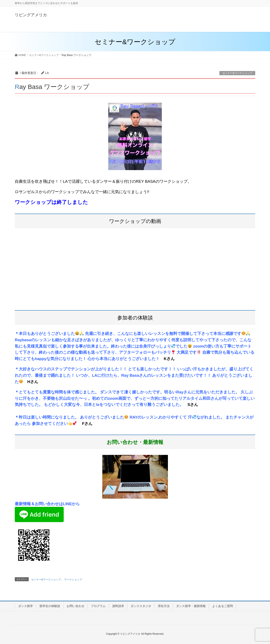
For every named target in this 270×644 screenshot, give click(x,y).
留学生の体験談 (50, 606)
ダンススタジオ (141, 606)
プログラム (98, 606)
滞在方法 (164, 606)
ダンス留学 (26, 606)
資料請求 (118, 606)
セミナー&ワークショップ (237, 73)
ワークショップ (73, 580)
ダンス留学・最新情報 (191, 606)
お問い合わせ (76, 606)
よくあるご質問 (223, 606)
